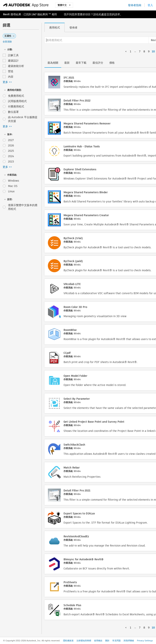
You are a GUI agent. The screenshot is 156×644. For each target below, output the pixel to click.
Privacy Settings (145, 641)
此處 (101, 14)
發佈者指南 (135, 5)
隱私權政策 (68, 641)
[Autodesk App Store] (26, 5)
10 (153, 51)
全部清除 (7, 42)
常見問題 (117, 641)
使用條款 (98, 641)
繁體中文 (64, 5)
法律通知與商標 (84, 641)
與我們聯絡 (129, 641)
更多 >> (7, 82)
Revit (6, 14)
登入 (150, 5)
